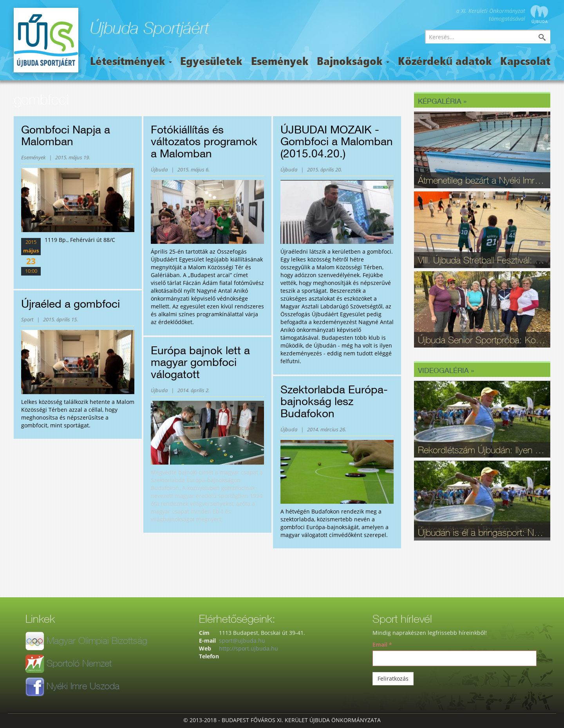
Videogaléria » (446, 370)
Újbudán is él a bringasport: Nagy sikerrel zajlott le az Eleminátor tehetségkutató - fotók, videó (482, 532)
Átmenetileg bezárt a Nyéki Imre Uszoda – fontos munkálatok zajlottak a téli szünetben (482, 180)
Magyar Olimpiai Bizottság (97, 640)
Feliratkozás (393, 678)
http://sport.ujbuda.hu (249, 648)
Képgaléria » (442, 101)
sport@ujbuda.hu (242, 641)
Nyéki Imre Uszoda (83, 686)
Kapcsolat (525, 62)
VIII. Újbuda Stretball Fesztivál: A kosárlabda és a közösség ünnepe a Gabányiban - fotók (482, 260)
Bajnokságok (353, 62)
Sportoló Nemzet (79, 663)
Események (280, 62)
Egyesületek (211, 62)
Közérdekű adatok (445, 62)
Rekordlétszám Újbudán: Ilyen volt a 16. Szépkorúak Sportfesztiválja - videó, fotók (482, 450)
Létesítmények (131, 62)
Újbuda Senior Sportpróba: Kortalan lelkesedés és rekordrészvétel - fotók (482, 340)
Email (382, 644)
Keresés (548, 38)
